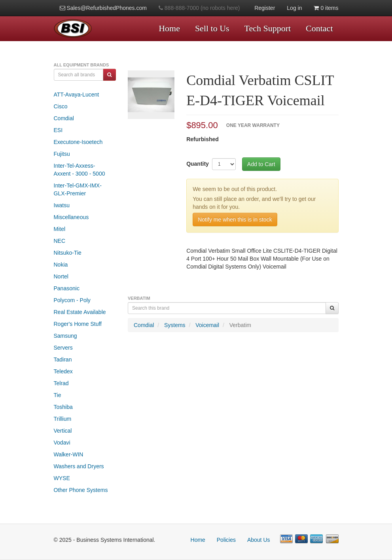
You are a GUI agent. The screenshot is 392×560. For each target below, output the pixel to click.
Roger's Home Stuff (78, 324)
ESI (58, 130)
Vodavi (62, 443)
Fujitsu (62, 154)
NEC (60, 241)
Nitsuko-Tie (68, 253)
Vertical (63, 431)
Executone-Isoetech (78, 142)
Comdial (64, 118)
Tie (58, 395)
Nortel (61, 276)
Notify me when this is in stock (235, 219)
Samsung (65, 336)
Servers (63, 348)
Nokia (61, 265)
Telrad (61, 383)
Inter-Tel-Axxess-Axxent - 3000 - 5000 (80, 170)
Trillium (63, 419)
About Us (259, 540)
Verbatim (240, 325)
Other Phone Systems (81, 490)
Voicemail (207, 325)
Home (169, 28)
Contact (319, 28)
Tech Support (268, 28)
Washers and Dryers (79, 466)
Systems (175, 325)
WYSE (62, 478)
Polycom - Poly (72, 300)
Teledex (63, 371)
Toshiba (63, 407)
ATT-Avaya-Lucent (77, 95)
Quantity (198, 164)
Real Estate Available (80, 312)
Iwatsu (62, 205)
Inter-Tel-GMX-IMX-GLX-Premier (78, 189)
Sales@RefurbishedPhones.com (103, 8)
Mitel (60, 229)
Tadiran (63, 359)
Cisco (61, 106)
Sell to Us (212, 28)
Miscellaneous (71, 217)
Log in (294, 8)
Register (265, 8)
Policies (226, 540)
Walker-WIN (69, 454)
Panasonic (67, 288)
